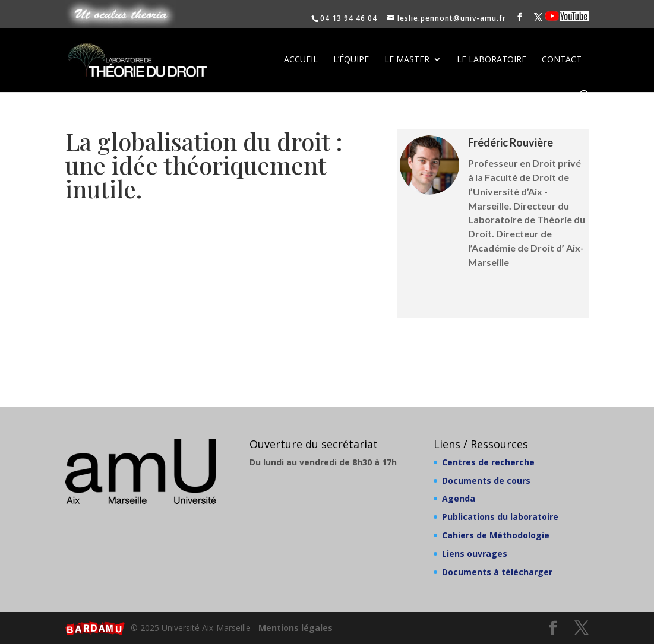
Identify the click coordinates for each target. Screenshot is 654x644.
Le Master (407, 60)
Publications (493, 297)
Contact (562, 60)
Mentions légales (296, 628)
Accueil (301, 60)
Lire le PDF (217, 235)
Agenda (459, 498)
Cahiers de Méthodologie (496, 535)
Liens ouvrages (475, 553)
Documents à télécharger (497, 572)
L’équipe (351, 60)
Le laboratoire (492, 60)
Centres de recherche (488, 462)
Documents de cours (486, 480)
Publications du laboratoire (500, 517)
